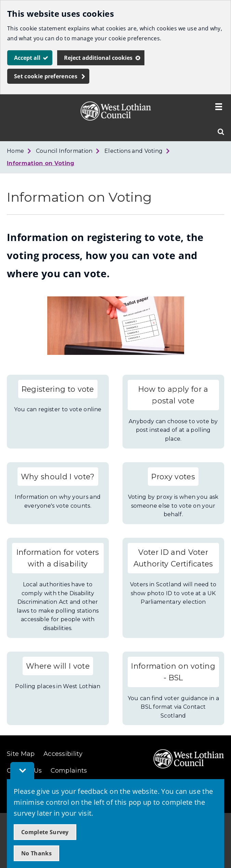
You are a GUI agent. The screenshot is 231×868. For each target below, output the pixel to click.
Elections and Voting (133, 151)
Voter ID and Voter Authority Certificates (173, 558)
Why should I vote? (58, 477)
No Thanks (36, 853)
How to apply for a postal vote (173, 395)
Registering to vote (58, 389)
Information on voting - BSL (173, 672)
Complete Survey (45, 832)
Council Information (64, 151)
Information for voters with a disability (58, 558)
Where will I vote (58, 666)
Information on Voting (41, 163)
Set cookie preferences (46, 76)
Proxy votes (173, 477)
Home (15, 151)
